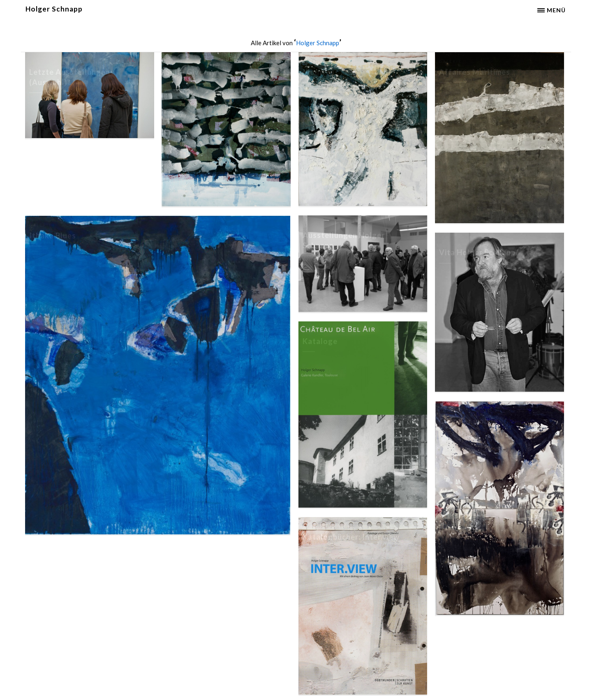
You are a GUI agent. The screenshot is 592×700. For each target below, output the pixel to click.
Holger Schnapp (54, 9)
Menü (556, 10)
